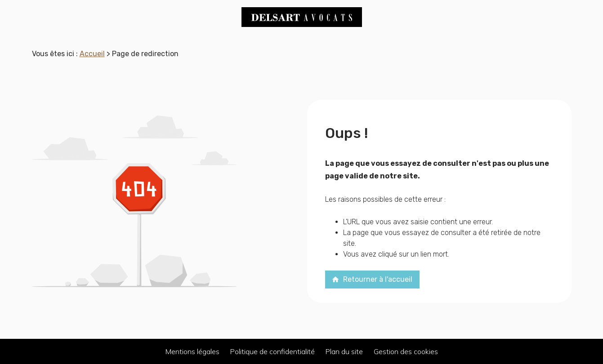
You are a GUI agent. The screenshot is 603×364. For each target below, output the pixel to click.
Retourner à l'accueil (372, 279)
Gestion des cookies (406, 351)
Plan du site (344, 351)
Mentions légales (192, 351)
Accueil (92, 54)
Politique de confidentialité (272, 351)
